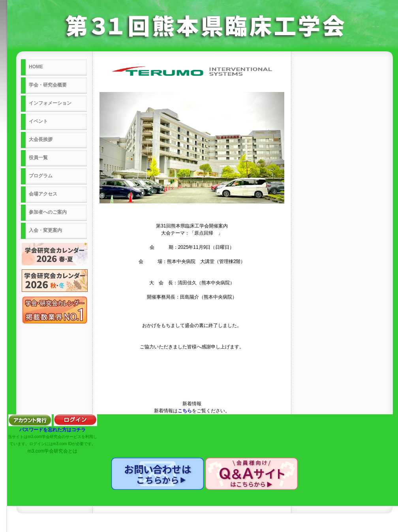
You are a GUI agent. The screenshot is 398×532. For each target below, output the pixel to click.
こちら (185, 411)
